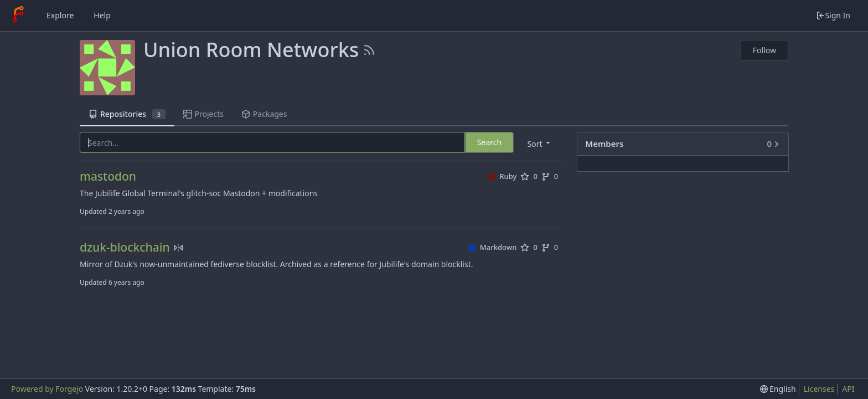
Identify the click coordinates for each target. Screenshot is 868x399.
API (848, 389)
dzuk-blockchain (125, 247)
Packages (264, 114)
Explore (60, 15)
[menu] (540, 143)
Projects (203, 114)
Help (102, 15)
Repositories (127, 114)
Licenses (819, 389)
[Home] (18, 16)
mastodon (108, 177)
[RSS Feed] (369, 50)
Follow (764, 50)
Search (489, 142)
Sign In (833, 15)
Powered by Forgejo (47, 389)
